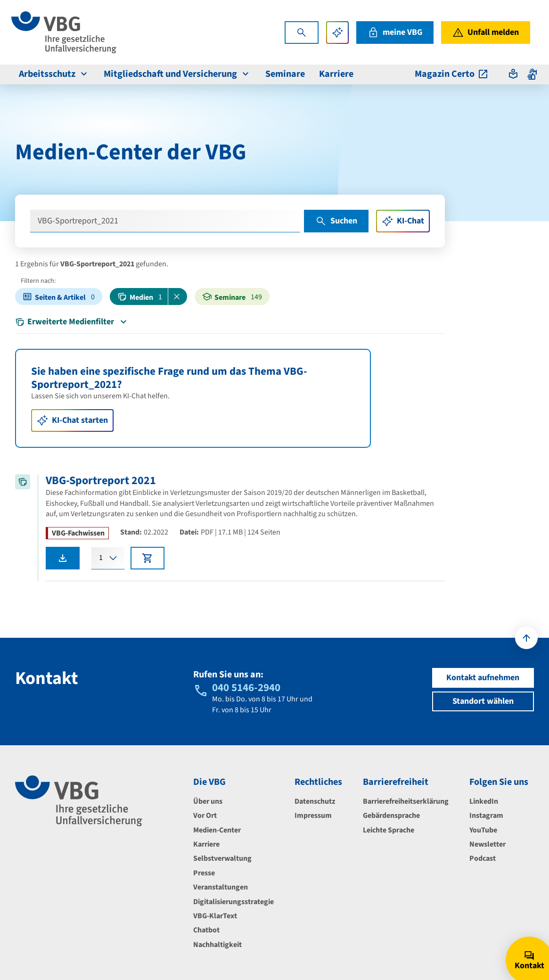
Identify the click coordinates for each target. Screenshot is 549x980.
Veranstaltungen (221, 887)
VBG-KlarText (215, 916)
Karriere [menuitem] (336, 74)
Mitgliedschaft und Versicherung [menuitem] (177, 74)
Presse (204, 873)
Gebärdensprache (391, 815)
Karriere (206, 844)
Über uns (208, 801)
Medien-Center (217, 830)
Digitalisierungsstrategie (234, 902)
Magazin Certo (452, 74)
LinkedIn (484, 801)
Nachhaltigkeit (217, 945)
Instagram (486, 815)
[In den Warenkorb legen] (147, 558)
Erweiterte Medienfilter (72, 322)
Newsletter (488, 844)
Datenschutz (315, 801)
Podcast (483, 858)
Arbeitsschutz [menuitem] (54, 74)
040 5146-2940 (246, 688)
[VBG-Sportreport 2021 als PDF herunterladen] (63, 558)
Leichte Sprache (389, 830)
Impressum (313, 815)
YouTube (483, 830)
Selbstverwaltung (222, 858)
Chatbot (206, 930)
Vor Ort (205, 815)
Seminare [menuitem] (285, 74)
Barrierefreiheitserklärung (406, 801)
